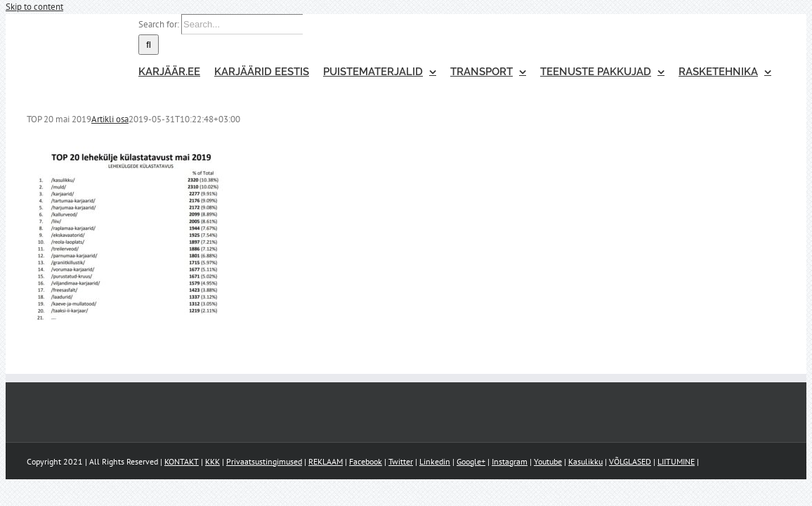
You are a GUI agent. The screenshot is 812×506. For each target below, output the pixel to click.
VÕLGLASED (630, 461)
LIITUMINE (676, 461)
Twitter (401, 461)
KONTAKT (182, 461)
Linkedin (435, 461)
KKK (212, 461)
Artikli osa (110, 119)
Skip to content (34, 7)
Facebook (366, 461)
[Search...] (214, 24)
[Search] (120, 45)
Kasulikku (585, 461)
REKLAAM (326, 461)
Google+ (471, 461)
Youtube (548, 461)
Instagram (510, 461)
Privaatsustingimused (264, 461)
